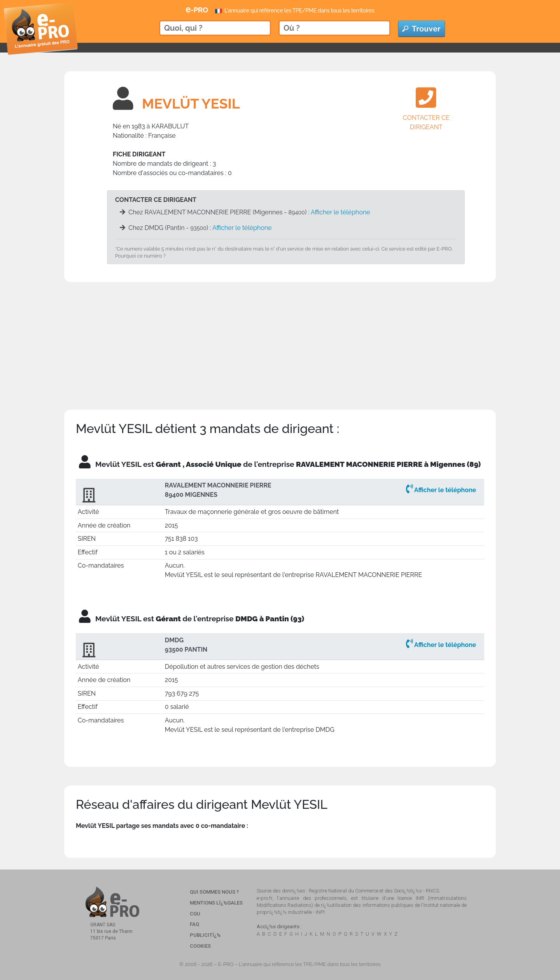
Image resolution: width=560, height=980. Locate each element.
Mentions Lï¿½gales (216, 903)
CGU (195, 914)
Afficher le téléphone (340, 212)
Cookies (200, 946)
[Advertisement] (280, 337)
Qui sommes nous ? (214, 892)
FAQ (194, 924)
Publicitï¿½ (205, 935)
